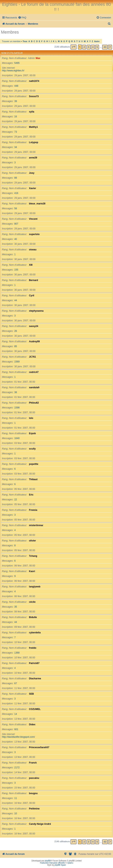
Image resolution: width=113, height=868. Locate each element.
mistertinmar (36, 525)
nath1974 (34, 81)
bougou (33, 793)
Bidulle (33, 617)
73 (16, 132)
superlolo (34, 234)
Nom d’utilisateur (12, 53)
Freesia (33, 510)
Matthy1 (33, 127)
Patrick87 (34, 663)
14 (16, 714)
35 (16, 607)
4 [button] (93, 47)
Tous (25, 41)
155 (16, 270)
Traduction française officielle (52, 863)
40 (16, 239)
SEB (31, 694)
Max (38, 58)
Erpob (32, 433)
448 (16, 86)
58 (16, 208)
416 (16, 193)
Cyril (32, 296)
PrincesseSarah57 (39, 747)
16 (16, 117)
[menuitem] (22, 18)
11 (16, 798)
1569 (17, 362)
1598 (17, 408)
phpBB (48, 861)
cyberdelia (35, 633)
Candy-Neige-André (40, 824)
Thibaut (33, 479)
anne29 (33, 158)
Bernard (33, 280)
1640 (17, 438)
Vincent (33, 219)
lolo (31, 418)
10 (16, 814)
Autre (97, 41)
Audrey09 (34, 341)
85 (16, 346)
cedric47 (34, 372)
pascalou (34, 778)
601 (16, 729)
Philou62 (34, 403)
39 (16, 101)
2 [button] (84, 47)
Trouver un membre (11, 41)
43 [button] (105, 47)
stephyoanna (36, 311)
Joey (32, 173)
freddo (33, 648)
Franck (33, 763)
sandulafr (34, 387)
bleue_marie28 (37, 204)
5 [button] (97, 47)
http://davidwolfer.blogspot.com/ (18, 737)
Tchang (33, 556)
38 (16, 392)
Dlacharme (35, 679)
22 (16, 500)
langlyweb (35, 587)
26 (16, 331)
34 (16, 147)
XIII (31, 265)
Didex (32, 724)
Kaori (32, 571)
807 (16, 224)
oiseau (33, 250)
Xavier (32, 188)
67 (16, 683)
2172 (17, 768)
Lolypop (34, 142)
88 (16, 178)
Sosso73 (34, 96)
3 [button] (89, 47)
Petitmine (34, 809)
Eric (31, 495)
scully (32, 449)
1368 (17, 653)
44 (16, 300)
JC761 (32, 357)
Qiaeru (70, 863)
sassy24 (34, 326)
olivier (32, 541)
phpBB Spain (60, 865)
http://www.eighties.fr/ (13, 71)
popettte (34, 464)
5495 (17, 63)
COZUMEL (35, 709)
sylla (32, 112)
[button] (74, 47)
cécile (32, 602)
